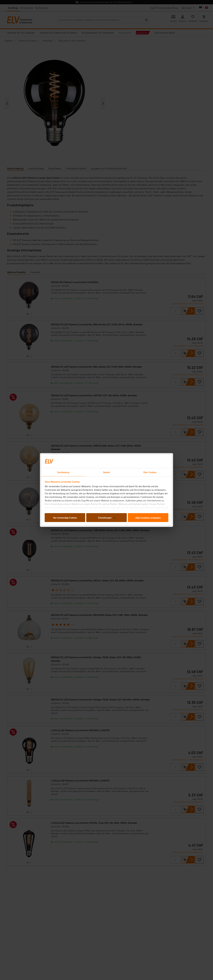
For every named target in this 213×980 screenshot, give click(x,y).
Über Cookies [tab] (150, 472)
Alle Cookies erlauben (148, 518)
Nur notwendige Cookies (65, 518)
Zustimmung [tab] (63, 472)
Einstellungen (107, 518)
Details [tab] (107, 472)
